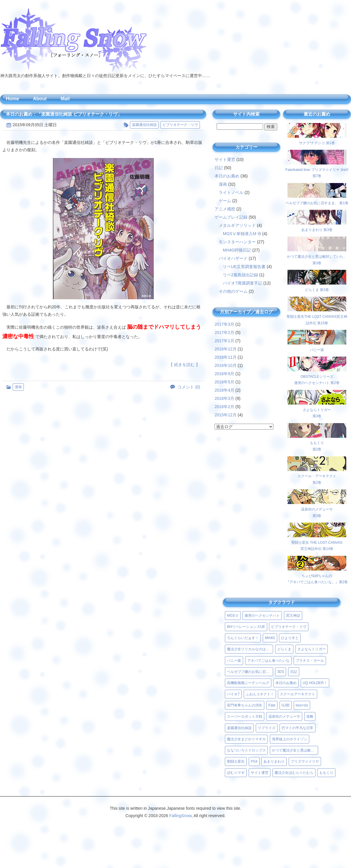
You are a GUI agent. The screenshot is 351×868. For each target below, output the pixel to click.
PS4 (254, 761)
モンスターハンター (237, 242)
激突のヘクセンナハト (262, 616)
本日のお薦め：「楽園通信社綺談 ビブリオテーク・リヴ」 (64, 114)
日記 (219, 168)
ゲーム (225, 201)
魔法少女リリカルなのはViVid (250, 649)
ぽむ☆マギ (236, 773)
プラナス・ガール (310, 661)
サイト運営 (225, 159)
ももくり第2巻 (317, 443)
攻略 (310, 716)
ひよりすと (290, 638)
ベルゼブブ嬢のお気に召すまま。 (250, 672)
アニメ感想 (225, 209)
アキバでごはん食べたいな (268, 661)
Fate (272, 705)
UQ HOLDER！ (315, 683)
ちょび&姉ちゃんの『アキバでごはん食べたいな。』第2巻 (317, 576)
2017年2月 (224, 332)
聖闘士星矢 (236, 761)
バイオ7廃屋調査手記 (243, 283)
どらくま (284, 649)
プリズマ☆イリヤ (305, 761)
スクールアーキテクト (297, 694)
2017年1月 (224, 341)
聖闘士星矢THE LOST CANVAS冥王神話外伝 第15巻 (317, 316)
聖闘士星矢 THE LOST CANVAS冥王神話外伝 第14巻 (317, 542)
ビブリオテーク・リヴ (180, 125)
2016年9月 (224, 374)
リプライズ (267, 728)
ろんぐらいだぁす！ (243, 638)
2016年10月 (226, 365)
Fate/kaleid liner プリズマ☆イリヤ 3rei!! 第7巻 (317, 170)
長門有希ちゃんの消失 (245, 705)
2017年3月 (224, 324)
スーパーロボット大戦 (245, 716)
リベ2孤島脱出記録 (240, 275)
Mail (65, 99)
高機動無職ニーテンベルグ (248, 683)
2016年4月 (224, 390)
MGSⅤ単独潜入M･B (242, 234)
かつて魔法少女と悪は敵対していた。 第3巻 (317, 256)
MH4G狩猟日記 (237, 250)
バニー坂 (234, 661)
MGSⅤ (233, 616)
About (40, 99)
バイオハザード (233, 258)
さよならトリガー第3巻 (317, 410)
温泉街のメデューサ (284, 716)
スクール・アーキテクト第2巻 (317, 476)
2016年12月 (226, 349)
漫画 (18, 387)
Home (12, 99)
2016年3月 (224, 398)
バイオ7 (233, 694)
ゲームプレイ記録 (231, 217)
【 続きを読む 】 (184, 365)
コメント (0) (189, 387)
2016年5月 (224, 382)
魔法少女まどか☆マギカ (246, 739)
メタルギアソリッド (237, 225)
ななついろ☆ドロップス (246, 750)
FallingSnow (180, 816)
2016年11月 (226, 357)
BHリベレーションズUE (246, 627)
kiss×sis (302, 705)
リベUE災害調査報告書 (244, 267)
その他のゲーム (233, 291)
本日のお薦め (227, 176)
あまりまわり (274, 761)
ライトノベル (231, 192)
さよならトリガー (312, 649)
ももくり (326, 773)
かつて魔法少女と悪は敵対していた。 (295, 750)
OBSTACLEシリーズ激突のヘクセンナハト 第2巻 (317, 376)
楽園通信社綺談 (144, 125)
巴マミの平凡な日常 (297, 728)
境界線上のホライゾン (290, 739)
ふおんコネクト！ (260, 694)
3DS (281, 672)
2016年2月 (224, 407)
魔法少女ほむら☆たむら (294, 773)
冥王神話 (293, 616)
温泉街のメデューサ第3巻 (317, 509)
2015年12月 (226, 415)
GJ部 (286, 705)
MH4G (270, 638)
